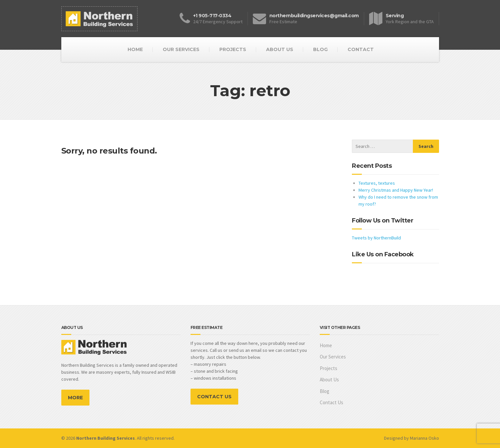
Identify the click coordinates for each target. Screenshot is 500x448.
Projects (329, 368)
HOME (135, 49)
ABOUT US (280, 49)
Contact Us (332, 402)
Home (326, 345)
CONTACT (361, 49)
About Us (329, 380)
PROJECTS (233, 49)
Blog (325, 391)
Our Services (333, 357)
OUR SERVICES (181, 49)
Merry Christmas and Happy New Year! (396, 190)
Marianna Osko (424, 438)
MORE (75, 398)
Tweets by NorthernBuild (376, 238)
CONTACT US (214, 397)
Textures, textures (377, 183)
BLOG (320, 49)
